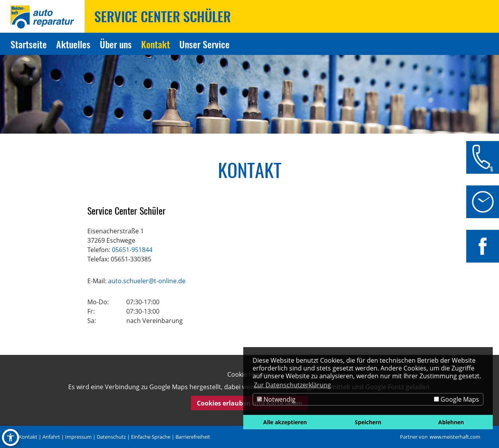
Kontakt (28, 437)
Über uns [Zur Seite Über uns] (116, 44)
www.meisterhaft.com (455, 437)
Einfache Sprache (151, 437)
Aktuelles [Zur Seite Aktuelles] (73, 44)
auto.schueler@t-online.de (147, 281)
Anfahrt (51, 437)
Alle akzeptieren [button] (285, 422)
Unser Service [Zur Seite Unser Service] (204, 44)
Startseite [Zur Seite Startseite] (29, 44)
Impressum (78, 437)
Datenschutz (111, 437)
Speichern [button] (368, 422)
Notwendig (276, 399)
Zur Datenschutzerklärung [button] (292, 385)
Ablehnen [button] (451, 422)
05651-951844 (132, 250)
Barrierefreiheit (193, 437)
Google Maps (457, 399)
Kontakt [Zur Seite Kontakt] (156, 44)
